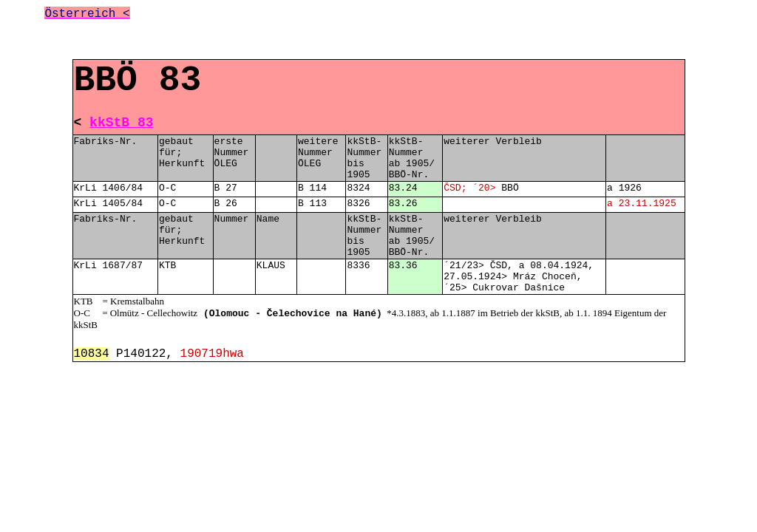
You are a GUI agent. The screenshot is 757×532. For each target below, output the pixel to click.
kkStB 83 (121, 123)
